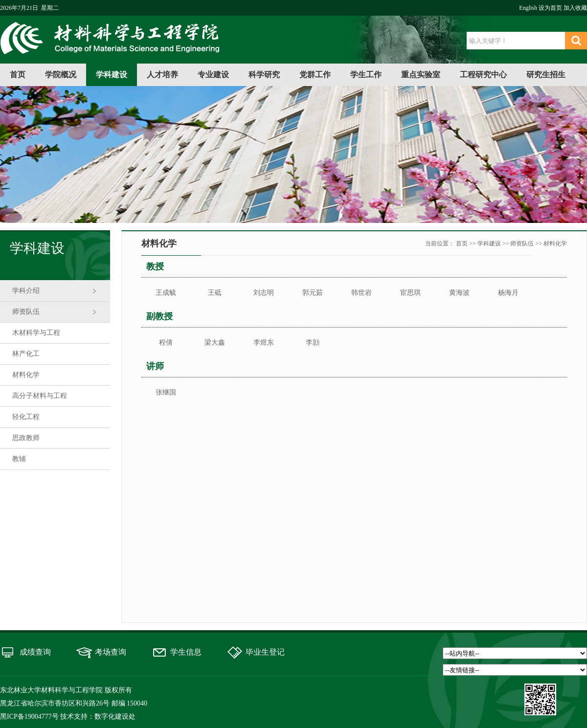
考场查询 (111, 652)
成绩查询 (35, 652)
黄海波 (459, 293)
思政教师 (26, 438)
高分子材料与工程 (40, 396)
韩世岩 (361, 293)
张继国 (166, 392)
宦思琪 (410, 293)
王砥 (215, 293)
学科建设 (112, 75)
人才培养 (162, 75)
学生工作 (366, 75)
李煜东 (264, 342)
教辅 (19, 459)
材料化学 (26, 375)
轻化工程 (26, 417)
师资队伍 (26, 312)
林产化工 (26, 354)
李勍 (313, 342)
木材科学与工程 (36, 333)
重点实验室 (421, 75)
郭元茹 (313, 293)
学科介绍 (26, 291)
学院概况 (61, 75)
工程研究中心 (483, 75)
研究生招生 (546, 75)
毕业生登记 (265, 652)
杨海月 (508, 293)
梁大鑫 (215, 342)
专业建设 (213, 75)
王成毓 (166, 293)
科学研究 (264, 75)
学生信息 (186, 652)
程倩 (166, 342)
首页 (18, 75)
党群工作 (315, 75)
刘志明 (264, 293)
